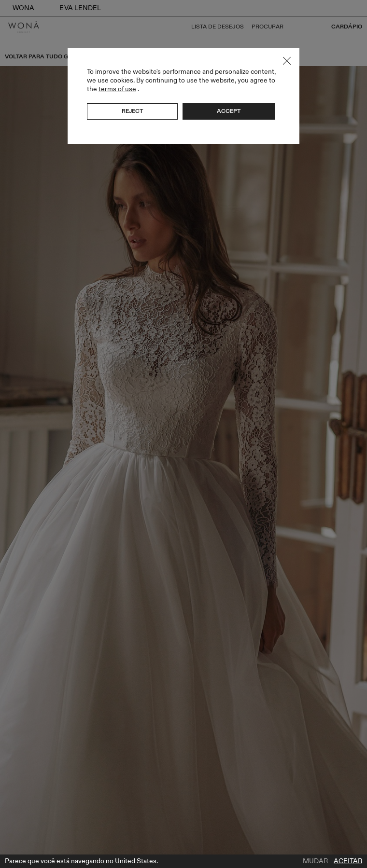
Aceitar (348, 861)
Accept (229, 111)
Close (287, 61)
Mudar (315, 861)
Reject (132, 111)
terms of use (117, 89)
